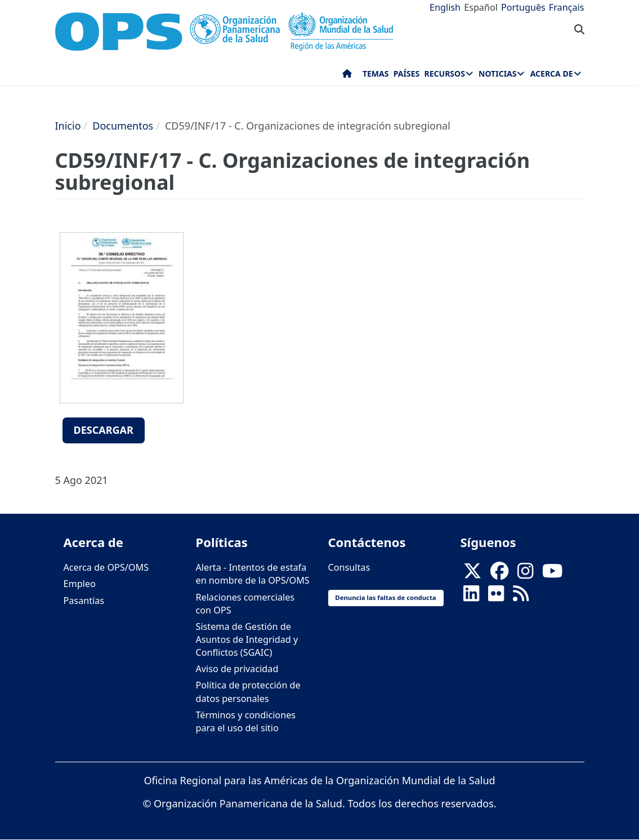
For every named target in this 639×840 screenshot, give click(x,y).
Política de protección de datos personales (248, 692)
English (445, 7)
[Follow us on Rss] (521, 597)
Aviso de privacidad (237, 669)
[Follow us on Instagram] (525, 574)
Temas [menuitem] (376, 74)
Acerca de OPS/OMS (106, 567)
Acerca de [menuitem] (552, 74)
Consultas (349, 567)
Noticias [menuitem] (497, 74)
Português (523, 7)
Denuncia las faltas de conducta (385, 597)
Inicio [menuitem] (347, 76)
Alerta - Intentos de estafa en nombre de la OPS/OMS (253, 574)
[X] (472, 574)
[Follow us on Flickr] (496, 597)
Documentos (123, 126)
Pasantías (84, 601)
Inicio (68, 126)
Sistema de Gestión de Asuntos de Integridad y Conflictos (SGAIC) (247, 639)
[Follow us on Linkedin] (471, 597)
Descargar (104, 430)
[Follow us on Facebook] (499, 574)
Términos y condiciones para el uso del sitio (246, 721)
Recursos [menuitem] (445, 74)
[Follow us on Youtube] (552, 574)
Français (567, 7)
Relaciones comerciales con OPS (245, 604)
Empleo (80, 584)
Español (481, 7)
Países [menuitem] (406, 74)
